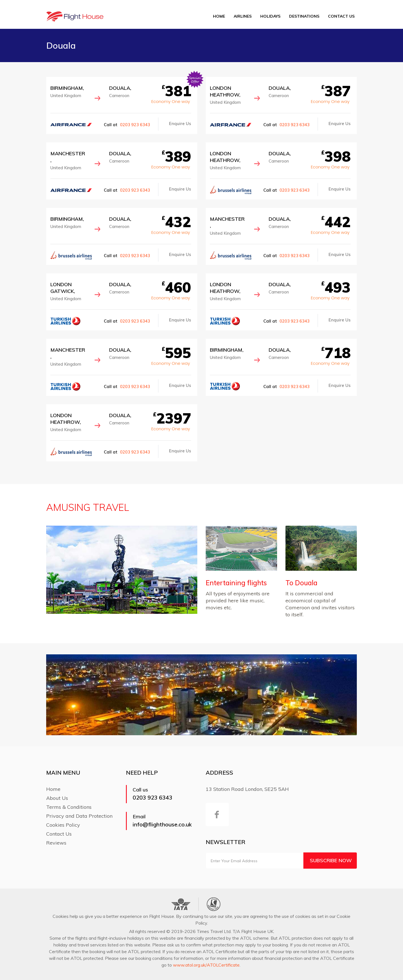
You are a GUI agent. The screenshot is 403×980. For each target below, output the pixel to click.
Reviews (56, 843)
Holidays (270, 16)
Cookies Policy (63, 825)
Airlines (243, 16)
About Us (57, 798)
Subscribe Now (331, 860)
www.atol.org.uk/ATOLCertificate (206, 965)
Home (219, 16)
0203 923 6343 (135, 125)
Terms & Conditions (69, 807)
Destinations (304, 16)
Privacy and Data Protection (79, 816)
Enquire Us (180, 124)
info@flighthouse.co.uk (162, 824)
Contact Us (341, 16)
